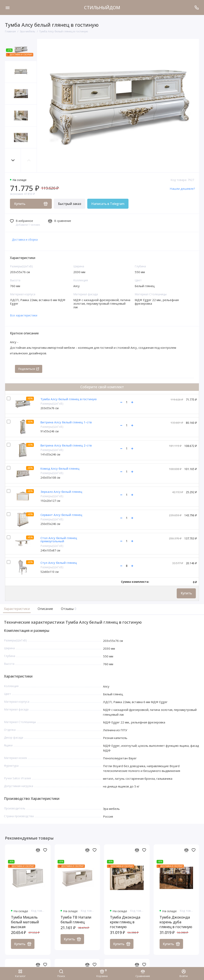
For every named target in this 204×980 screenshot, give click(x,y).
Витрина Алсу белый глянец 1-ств (66, 422)
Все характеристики (24, 315)
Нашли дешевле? (182, 189)
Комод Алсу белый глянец (60, 468)
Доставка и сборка (25, 240)
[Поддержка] (197, 7)
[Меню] (7, 7)
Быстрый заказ (70, 204)
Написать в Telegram (108, 204)
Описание (45, 609)
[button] (13, 160)
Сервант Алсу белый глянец (61, 515)
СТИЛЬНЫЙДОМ (102, 7)
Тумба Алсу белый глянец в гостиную (69, 399)
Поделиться (29, 369)
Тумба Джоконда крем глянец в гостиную (125, 922)
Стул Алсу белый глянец (59, 563)
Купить (186, 593)
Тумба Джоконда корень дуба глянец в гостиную (176, 922)
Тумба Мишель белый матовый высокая (25, 922)
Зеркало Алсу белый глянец (61, 492)
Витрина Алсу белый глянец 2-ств (66, 445)
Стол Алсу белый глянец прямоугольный (59, 540)
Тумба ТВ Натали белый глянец (76, 920)
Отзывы (68, 609)
